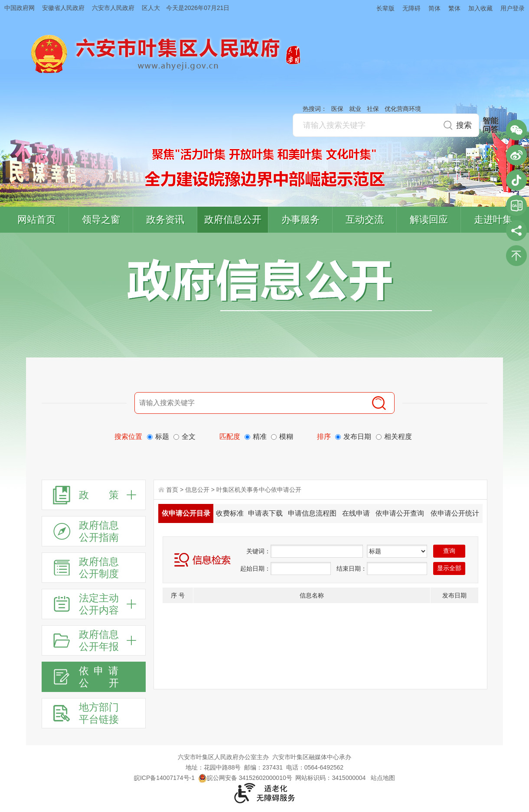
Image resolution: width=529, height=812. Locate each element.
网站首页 (36, 219)
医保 (337, 109)
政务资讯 (165, 219)
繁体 (454, 8)
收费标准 (230, 513)
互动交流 (365, 219)
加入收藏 (480, 8)
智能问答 (490, 125)
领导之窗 (101, 219)
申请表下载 (265, 513)
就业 (355, 109)
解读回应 (429, 219)
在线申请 (356, 513)
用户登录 (513, 8)
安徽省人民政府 (63, 8)
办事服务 (300, 219)
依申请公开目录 (186, 513)
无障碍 (411, 8)
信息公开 (197, 490)
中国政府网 (20, 8)
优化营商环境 (403, 109)
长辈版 (385, 8)
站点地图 (383, 778)
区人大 (151, 8)
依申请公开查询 (400, 513)
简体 (434, 8)
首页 (172, 490)
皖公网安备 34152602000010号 (245, 778)
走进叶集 (493, 219)
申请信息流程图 (312, 513)
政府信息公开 (233, 219)
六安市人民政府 (113, 8)
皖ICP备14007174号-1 (164, 778)
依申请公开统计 (455, 513)
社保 (373, 109)
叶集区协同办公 (516, 205)
